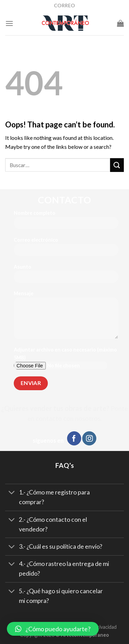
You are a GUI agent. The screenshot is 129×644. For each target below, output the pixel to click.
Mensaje (66, 317)
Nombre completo (66, 222)
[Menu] (9, 23)
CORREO (65, 5)
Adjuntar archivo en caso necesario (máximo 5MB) (66, 361)
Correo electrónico (66, 249)
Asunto (66, 276)
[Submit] (117, 165)
